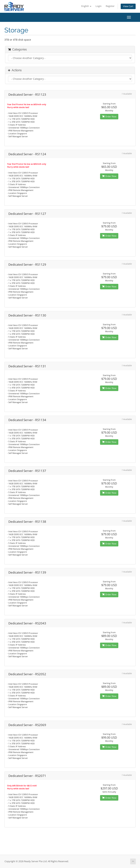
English (86, 6)
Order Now (109, 117)
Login (99, 6)
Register (110, 6)
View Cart (128, 6)
